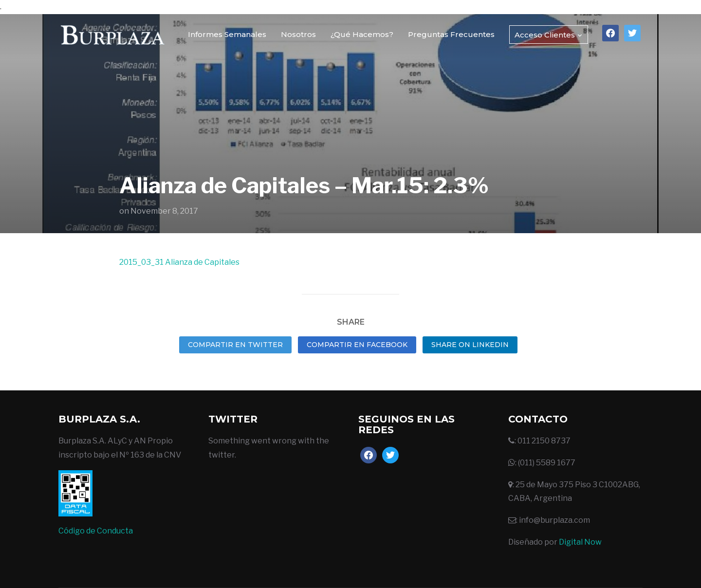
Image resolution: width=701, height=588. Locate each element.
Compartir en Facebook (357, 345)
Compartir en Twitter (235, 345)
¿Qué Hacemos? (362, 34)
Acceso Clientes (545, 35)
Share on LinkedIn (470, 345)
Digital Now (580, 542)
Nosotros (298, 34)
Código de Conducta (96, 531)
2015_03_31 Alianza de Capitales (179, 262)
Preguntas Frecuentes (451, 34)
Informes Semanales (227, 34)
